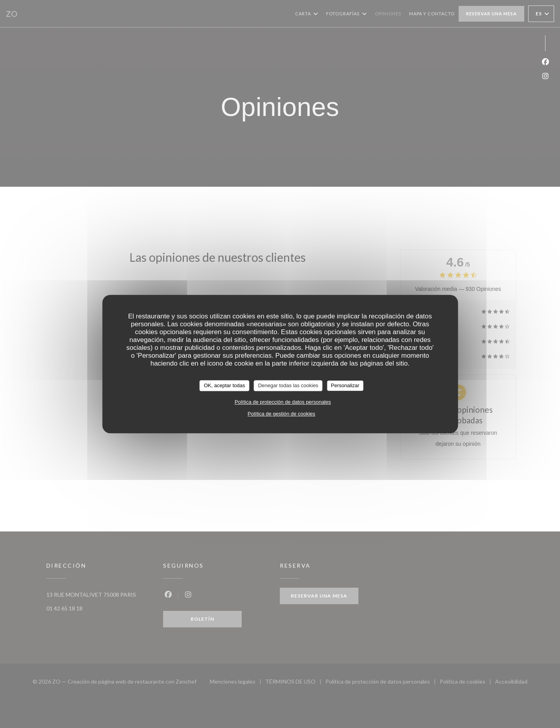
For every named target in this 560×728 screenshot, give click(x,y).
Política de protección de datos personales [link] (283, 402)
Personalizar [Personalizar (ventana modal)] (345, 385)
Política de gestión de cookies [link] (281, 414)
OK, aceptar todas (225, 385)
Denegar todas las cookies (288, 385)
